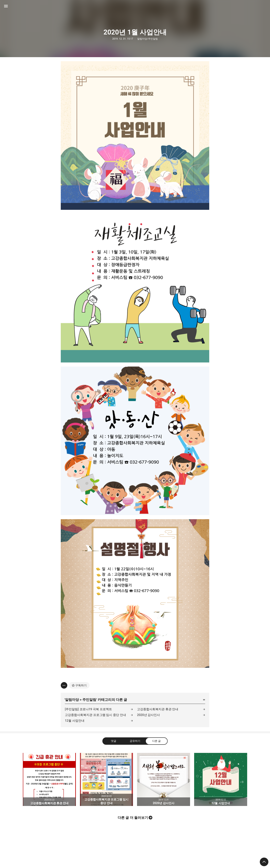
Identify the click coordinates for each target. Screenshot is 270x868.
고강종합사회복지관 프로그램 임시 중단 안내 (95, 715)
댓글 (114, 741)
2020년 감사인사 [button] (164, 779)
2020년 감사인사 (148, 715)
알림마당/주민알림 (148, 39)
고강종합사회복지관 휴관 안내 (158, 709)
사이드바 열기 (6, 6)
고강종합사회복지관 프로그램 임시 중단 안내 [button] (106, 779)
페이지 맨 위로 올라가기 (264, 862)
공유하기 (135, 741)
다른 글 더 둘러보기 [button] (133, 818)
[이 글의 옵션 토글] (64, 685)
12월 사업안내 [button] (221, 779)
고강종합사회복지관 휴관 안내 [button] (49, 779)
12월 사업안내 (75, 721)
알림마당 (72, 700)
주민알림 (89, 700)
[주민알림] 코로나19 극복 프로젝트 (88, 709)
